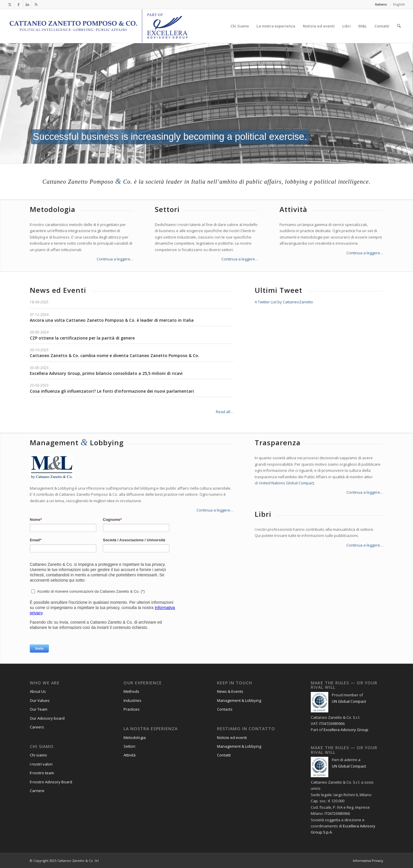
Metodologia (135, 737)
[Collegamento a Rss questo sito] (36, 4)
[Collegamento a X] (10, 4)
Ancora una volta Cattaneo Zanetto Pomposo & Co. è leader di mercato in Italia (112, 320)
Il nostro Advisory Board (51, 782)
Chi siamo (38, 755)
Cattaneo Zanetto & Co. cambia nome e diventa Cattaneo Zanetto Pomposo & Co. (114, 355)
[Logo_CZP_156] (99, 26)
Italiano (381, 4)
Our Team (39, 709)
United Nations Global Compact (286, 483)
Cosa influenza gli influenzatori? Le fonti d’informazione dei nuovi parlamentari (112, 391)
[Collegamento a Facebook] (19, 4)
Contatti (224, 755)
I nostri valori (41, 764)
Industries (132, 700)
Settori (129, 746)
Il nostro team (42, 773)
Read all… (225, 412)
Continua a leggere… (115, 259)
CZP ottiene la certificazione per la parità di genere (82, 338)
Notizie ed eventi (232, 737)
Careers (37, 727)
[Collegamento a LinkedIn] (27, 4)
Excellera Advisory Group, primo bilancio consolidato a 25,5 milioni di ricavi (106, 373)
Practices (132, 709)
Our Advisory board (47, 718)
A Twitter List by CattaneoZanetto (284, 302)
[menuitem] (381, 4)
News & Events (230, 691)
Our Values (40, 700)
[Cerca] (399, 26)
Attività (130, 755)
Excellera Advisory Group (346, 730)
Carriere (37, 791)
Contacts (225, 709)
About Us (38, 691)
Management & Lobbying (239, 700)
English (399, 4)
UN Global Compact (349, 701)
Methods (131, 691)
